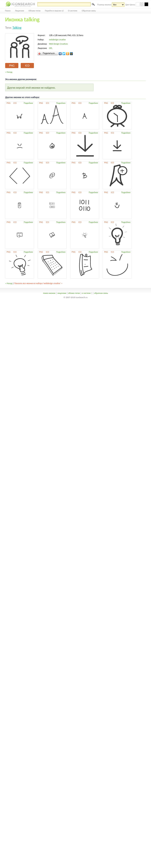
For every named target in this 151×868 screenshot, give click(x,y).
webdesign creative (57, 40)
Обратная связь (89, 11)
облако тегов (74, 293)
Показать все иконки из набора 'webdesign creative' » (38, 283)
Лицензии (20, 11)
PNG (12, 66)
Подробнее (28, 103)
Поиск (8, 11)
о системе (86, 293)
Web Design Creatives (58, 44)
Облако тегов (35, 11)
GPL (51, 48)
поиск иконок (49, 293)
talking (17, 28)
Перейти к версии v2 (54, 11)
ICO (27, 66)
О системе (73, 11)
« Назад (9, 72)
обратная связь (101, 293)
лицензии (62, 293)
